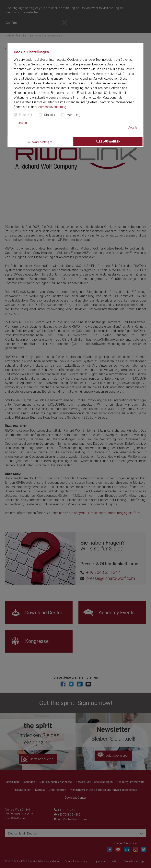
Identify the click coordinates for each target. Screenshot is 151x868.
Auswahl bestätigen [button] (40, 142)
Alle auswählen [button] (108, 142)
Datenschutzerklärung (51, 107)
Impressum (22, 123)
